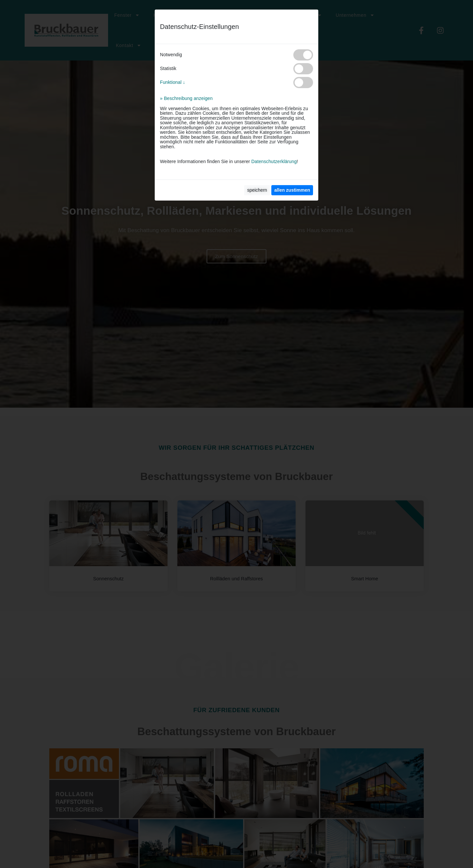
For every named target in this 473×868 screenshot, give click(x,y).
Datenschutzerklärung (274, 161)
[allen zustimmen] (292, 190)
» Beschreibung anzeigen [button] (186, 98)
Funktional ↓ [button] (173, 82)
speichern (257, 190)
